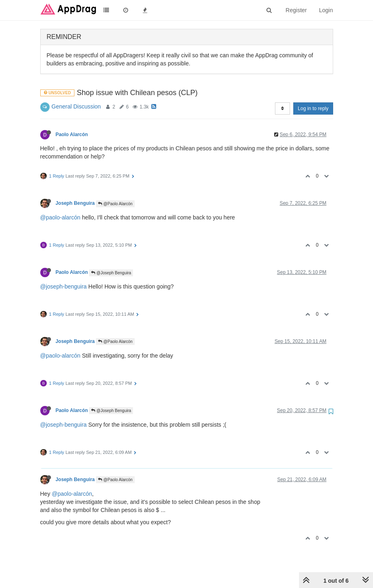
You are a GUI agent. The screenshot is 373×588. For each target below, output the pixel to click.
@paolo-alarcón (60, 217)
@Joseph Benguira (111, 273)
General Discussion (76, 106)
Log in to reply (313, 108)
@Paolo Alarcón (115, 204)
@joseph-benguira (64, 286)
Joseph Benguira (75, 203)
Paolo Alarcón (72, 135)
